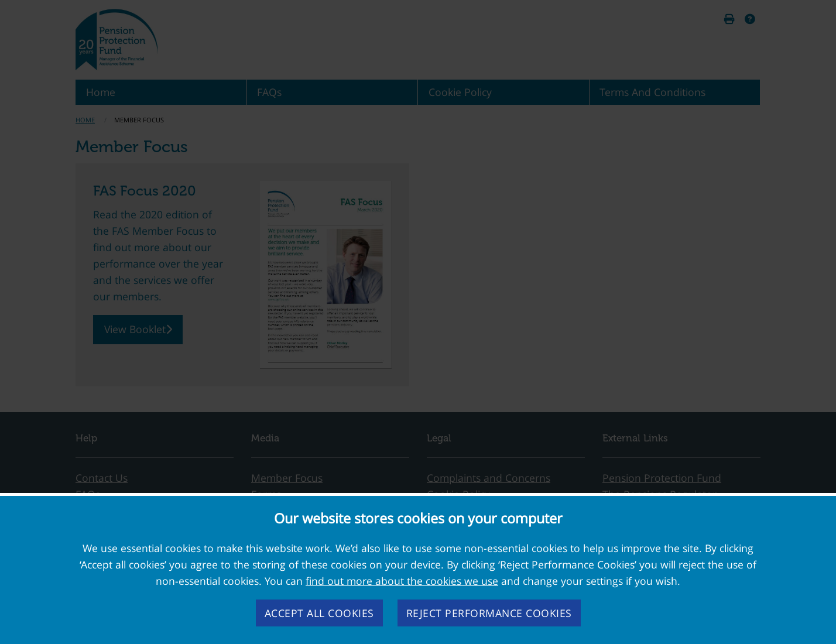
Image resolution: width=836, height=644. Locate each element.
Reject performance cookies (489, 613)
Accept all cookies (319, 613)
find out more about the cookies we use (402, 581)
